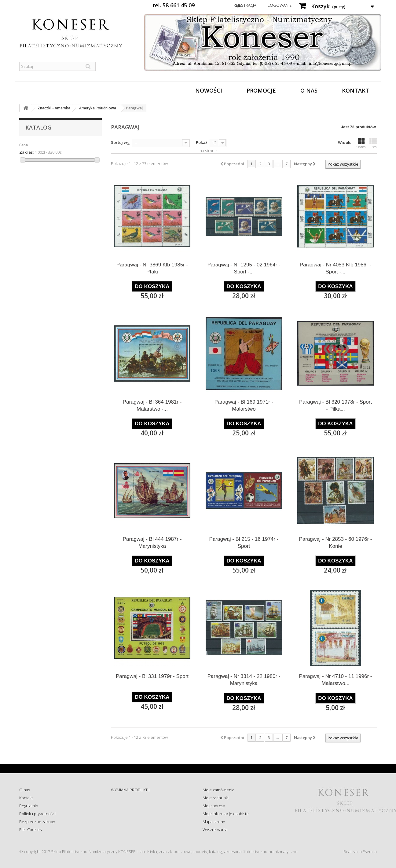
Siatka (361, 143)
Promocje (261, 90)
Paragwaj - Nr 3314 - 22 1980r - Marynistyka (244, 680)
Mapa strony (214, 822)
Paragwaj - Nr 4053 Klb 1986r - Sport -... (335, 268)
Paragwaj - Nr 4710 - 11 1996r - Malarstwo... (335, 680)
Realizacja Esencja (360, 852)
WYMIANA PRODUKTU (131, 790)
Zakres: (26, 152)
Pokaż (202, 142)
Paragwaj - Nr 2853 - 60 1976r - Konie (335, 543)
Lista (373, 143)
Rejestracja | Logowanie (262, 5)
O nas (309, 90)
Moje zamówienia (218, 790)
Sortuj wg (120, 142)
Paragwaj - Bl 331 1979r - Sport (152, 676)
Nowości (209, 90)
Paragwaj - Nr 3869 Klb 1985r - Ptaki (152, 268)
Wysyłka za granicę (128, 830)
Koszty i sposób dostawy (133, 822)
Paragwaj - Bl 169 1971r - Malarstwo (244, 405)
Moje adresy (214, 806)
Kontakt (356, 90)
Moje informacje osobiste (226, 814)
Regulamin (29, 806)
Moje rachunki (216, 798)
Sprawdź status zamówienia (136, 814)
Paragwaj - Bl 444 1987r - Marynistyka (152, 543)
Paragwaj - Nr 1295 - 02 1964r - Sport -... (244, 268)
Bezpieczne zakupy (37, 822)
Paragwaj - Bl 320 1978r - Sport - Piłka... (335, 405)
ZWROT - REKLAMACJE (131, 798)
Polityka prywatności (37, 814)
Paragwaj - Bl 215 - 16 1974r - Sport (244, 543)
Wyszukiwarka (215, 830)
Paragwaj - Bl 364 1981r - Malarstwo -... (152, 405)
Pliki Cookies (30, 830)
